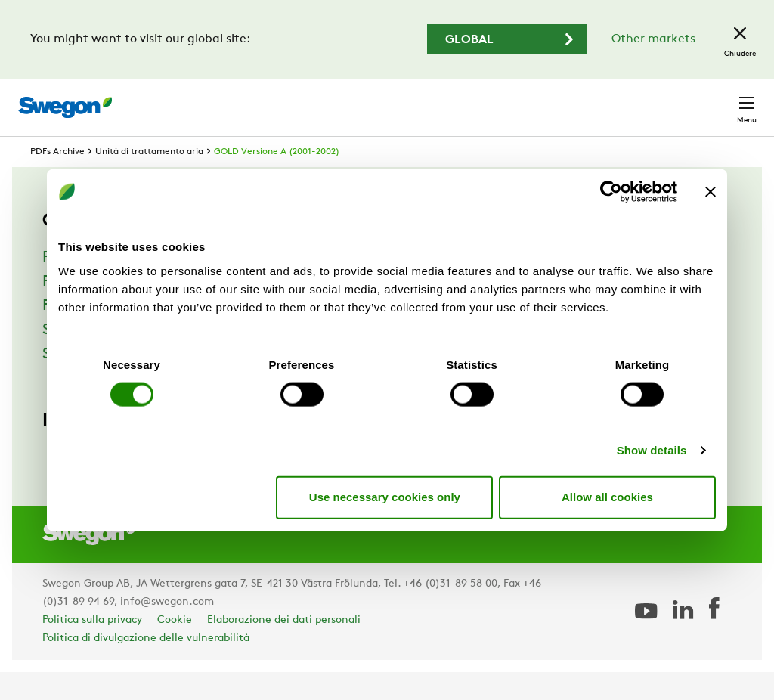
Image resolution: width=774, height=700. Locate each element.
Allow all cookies (607, 497)
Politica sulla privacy (92, 648)
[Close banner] (711, 192)
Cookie (175, 648)
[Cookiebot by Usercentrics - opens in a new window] (611, 192)
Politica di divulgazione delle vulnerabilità (146, 666)
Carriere (583, 99)
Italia (646, 99)
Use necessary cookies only (385, 497)
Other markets (653, 39)
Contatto (717, 100)
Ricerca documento (483, 100)
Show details (652, 449)
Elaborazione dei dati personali (284, 648)
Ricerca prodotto (350, 99)
